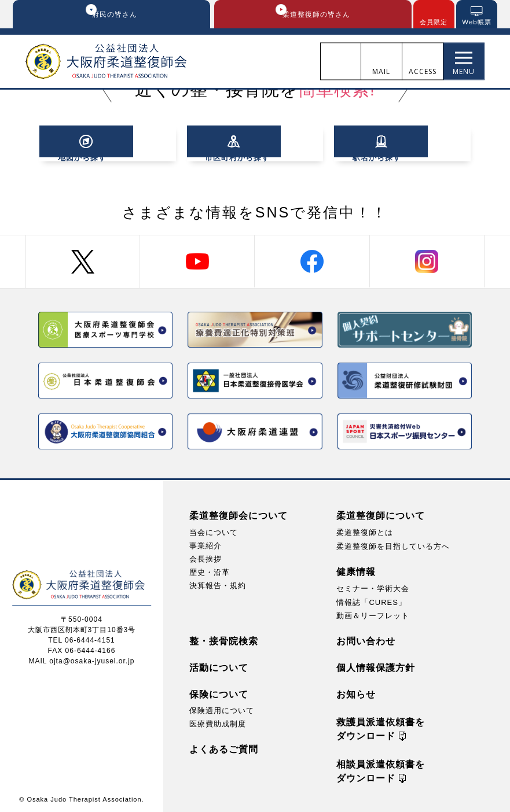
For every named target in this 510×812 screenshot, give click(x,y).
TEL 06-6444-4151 (82, 638)
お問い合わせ (366, 639)
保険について (219, 692)
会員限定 (434, 23)
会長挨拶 (206, 557)
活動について (219, 665)
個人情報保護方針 (376, 665)
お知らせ (356, 692)
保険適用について (222, 708)
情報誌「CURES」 (371, 600)
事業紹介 (206, 543)
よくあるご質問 (224, 747)
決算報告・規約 (218, 583)
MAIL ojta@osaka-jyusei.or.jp (81, 659)
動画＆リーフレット (373, 613)
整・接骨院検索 (224, 639)
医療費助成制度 (218, 721)
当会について (214, 530)
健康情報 (356, 569)
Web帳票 (477, 23)
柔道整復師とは (365, 530)
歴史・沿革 (210, 570)
